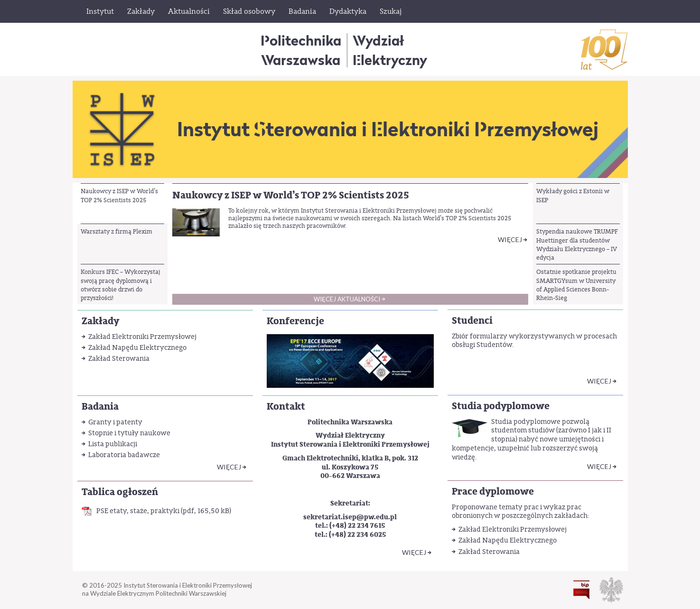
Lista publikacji (113, 444)
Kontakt (286, 407)
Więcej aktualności (347, 299)
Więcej (510, 239)
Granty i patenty (115, 422)
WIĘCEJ (229, 467)
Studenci (472, 321)
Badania (100, 407)
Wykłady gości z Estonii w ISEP (573, 195)
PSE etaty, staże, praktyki (138, 511)
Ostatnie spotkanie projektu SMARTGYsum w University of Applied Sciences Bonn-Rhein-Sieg (576, 285)
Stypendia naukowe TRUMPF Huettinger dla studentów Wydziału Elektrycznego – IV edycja (577, 244)
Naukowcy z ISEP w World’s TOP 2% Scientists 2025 (119, 195)
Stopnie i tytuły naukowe (129, 433)
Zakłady (100, 321)
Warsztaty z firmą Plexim (117, 231)
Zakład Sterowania (119, 359)
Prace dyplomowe (493, 492)
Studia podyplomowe (501, 406)
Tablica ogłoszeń (120, 492)
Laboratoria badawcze (124, 455)
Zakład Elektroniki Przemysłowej (142, 337)
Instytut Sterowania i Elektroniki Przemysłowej (388, 129)
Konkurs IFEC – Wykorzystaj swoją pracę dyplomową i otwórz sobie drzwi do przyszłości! (121, 285)
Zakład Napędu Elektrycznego (137, 348)
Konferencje (295, 321)
